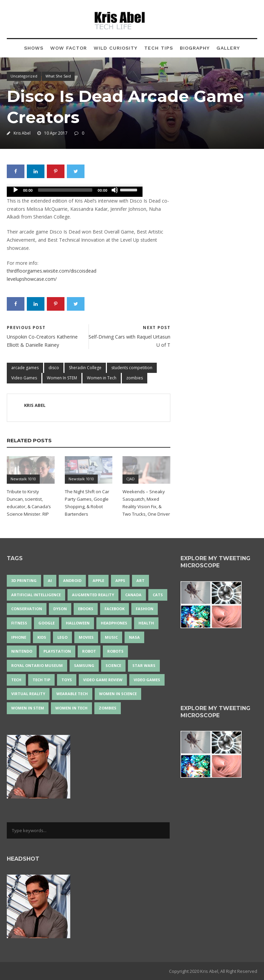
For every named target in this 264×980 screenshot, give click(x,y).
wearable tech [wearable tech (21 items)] (72, 694)
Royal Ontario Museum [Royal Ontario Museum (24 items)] (37, 665)
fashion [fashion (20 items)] (145, 609)
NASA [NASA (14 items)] (134, 637)
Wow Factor (69, 48)
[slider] (65, 190)
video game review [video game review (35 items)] (103, 680)
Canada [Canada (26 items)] (133, 595)
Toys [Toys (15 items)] (67, 680)
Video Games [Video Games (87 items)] (147, 680)
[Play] (16, 190)
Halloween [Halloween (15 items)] (78, 623)
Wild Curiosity (116, 48)
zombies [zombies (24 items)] (108, 708)
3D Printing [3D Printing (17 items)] (24, 580)
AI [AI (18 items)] (50, 580)
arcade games (25, 368)
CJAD (130, 479)
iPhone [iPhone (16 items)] (19, 637)
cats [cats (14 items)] (158, 595)
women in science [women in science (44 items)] (118, 694)
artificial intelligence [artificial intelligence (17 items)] (36, 595)
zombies (135, 378)
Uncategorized (24, 76)
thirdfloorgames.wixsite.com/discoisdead (52, 271)
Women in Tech (102, 378)
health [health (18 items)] (146, 623)
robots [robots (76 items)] (115, 651)
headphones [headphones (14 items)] (114, 623)
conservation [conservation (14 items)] (27, 609)
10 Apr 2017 (56, 133)
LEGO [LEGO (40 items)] (62, 637)
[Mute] (115, 190)
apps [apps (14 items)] (120, 580)
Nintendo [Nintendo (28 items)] (22, 651)
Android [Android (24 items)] (72, 580)
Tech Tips (159, 48)
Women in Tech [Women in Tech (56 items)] (71, 708)
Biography (195, 48)
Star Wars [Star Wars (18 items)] (144, 665)
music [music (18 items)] (111, 637)
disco (54, 368)
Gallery (228, 48)
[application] (75, 192)
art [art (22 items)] (140, 580)
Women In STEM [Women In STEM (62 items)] (28, 708)
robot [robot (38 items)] (89, 651)
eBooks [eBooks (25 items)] (86, 609)
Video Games (24, 378)
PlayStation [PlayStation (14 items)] (57, 651)
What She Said (58, 76)
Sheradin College (85, 368)
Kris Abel (22, 133)
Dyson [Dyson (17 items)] (60, 609)
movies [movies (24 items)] (86, 637)
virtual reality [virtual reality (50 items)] (28, 694)
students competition (132, 368)
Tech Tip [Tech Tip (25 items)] (41, 680)
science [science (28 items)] (113, 665)
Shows (34, 48)
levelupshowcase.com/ (32, 279)
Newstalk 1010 (23, 479)
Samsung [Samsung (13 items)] (84, 665)
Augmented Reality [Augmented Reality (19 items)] (93, 595)
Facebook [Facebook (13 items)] (115, 609)
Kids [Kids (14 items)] (42, 637)
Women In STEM (62, 378)
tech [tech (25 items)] (16, 680)
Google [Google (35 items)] (46, 623)
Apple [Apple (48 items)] (98, 580)
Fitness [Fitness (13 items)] (19, 623)
